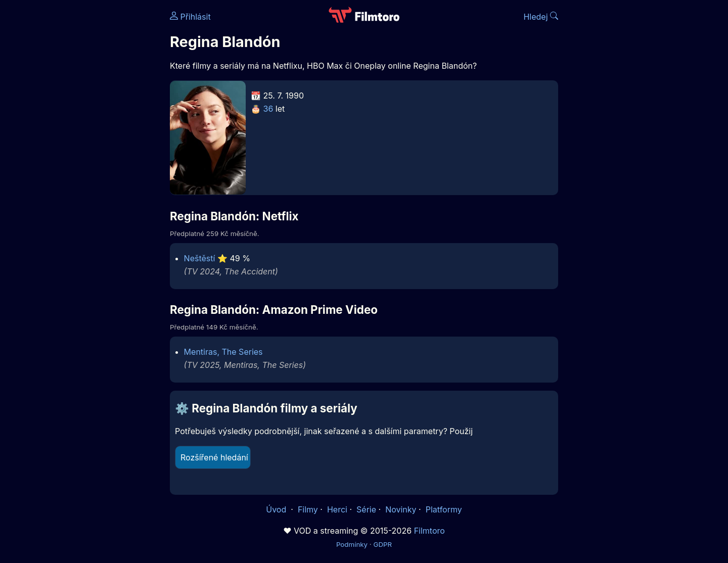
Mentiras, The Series (223, 352)
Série (366, 509)
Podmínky (352, 544)
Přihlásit (190, 17)
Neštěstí (200, 258)
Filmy (308, 509)
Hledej (541, 17)
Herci (337, 509)
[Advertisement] (97, 156)
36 (268, 109)
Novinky (401, 509)
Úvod (277, 509)
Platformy (444, 509)
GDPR (382, 544)
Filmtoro (429, 531)
